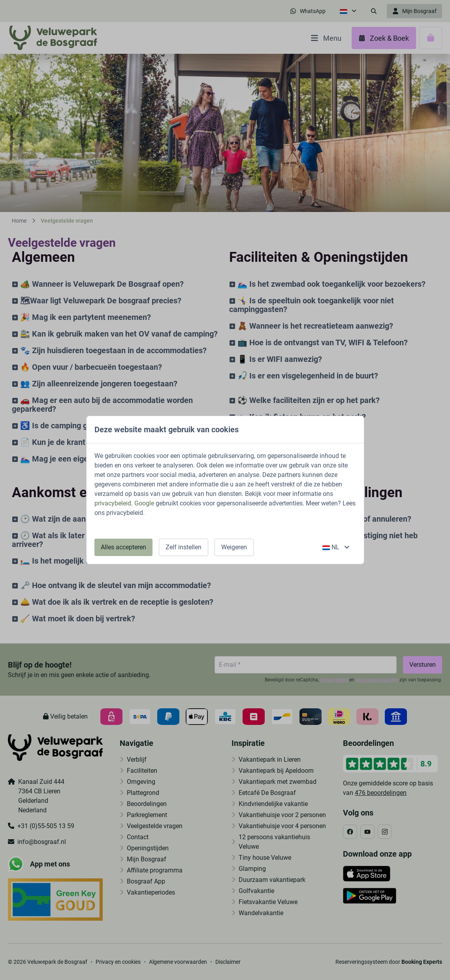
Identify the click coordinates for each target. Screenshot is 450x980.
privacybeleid (113, 503)
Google (144, 503)
